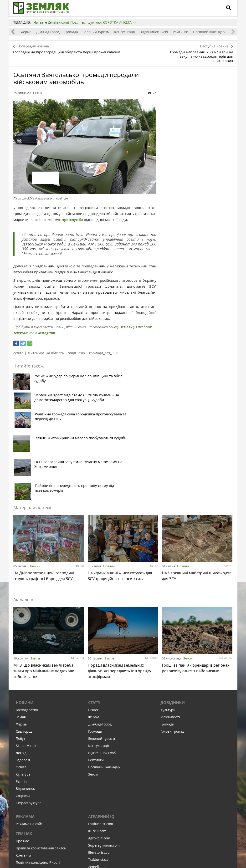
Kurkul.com (97, 744)
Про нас (22, 754)
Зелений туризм (96, 32)
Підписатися (82, 835)
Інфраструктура (29, 716)
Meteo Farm (98, 794)
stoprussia (77, 347)
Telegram (21, 327)
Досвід (21, 666)
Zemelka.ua (97, 779)
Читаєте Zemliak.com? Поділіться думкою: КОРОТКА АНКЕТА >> (85, 22)
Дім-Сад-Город (48, 32)
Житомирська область (46, 347)
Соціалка (23, 708)
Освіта (21, 680)
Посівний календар (209, 32)
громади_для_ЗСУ (103, 347)
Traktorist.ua (98, 772)
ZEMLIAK (24, 746)
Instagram (47, 327)
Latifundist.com (101, 737)
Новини (34, 477)
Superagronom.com (104, 758)
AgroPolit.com (99, 751)
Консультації (125, 32)
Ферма (26, 32)
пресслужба (72, 214)
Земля (35, 569)
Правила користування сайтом (41, 761)
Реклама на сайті (30, 737)
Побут (20, 651)
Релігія (21, 694)
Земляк (126, 321)
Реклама (25, 729)
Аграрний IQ (101, 729)
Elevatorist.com (100, 765)
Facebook (144, 321)
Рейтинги (181, 32)
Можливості (170, 630)
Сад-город (24, 644)
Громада (71, 32)
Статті (94, 615)
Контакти (23, 768)
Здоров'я (23, 673)
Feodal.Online (99, 801)
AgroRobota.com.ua (104, 787)
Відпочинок (25, 701)
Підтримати (149, 835)
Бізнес (93, 623)
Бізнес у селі (26, 658)
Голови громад (172, 644)
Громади (167, 637)
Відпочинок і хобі (154, 32)
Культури (168, 623)
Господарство (27, 623)
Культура (23, 687)
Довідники (173, 615)
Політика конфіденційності (38, 775)
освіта (18, 347)
